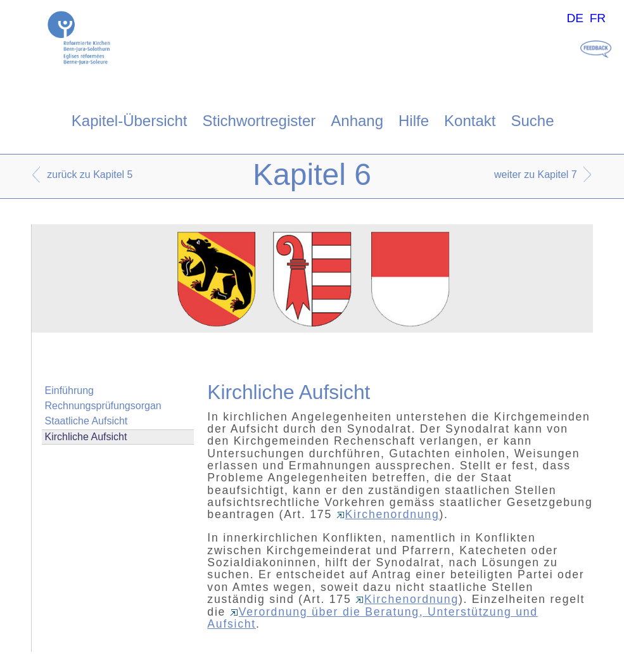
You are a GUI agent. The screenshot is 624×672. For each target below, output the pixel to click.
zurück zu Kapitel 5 (90, 174)
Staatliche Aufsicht (86, 421)
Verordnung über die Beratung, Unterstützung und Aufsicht (372, 618)
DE (575, 18)
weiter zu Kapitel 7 (536, 174)
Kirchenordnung (388, 514)
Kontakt (470, 121)
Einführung (69, 390)
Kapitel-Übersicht (130, 121)
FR (598, 18)
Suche (532, 121)
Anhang (357, 121)
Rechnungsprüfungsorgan (103, 406)
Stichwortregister (259, 121)
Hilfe (414, 121)
